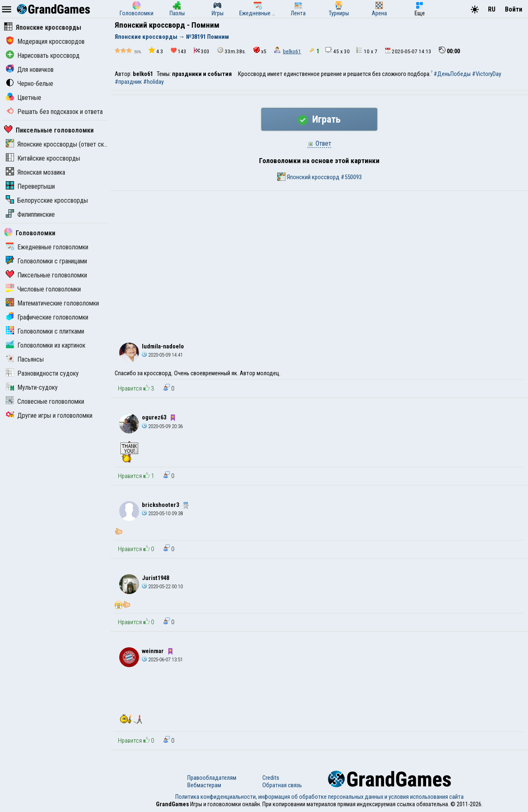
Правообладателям (212, 778)
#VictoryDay (487, 74)
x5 (260, 51)
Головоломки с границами (46, 261)
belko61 (292, 51)
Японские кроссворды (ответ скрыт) (61, 144)
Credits (271, 778)
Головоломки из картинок (46, 345)
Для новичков (30, 70)
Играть (319, 119)
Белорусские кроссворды (47, 200)
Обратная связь (282, 785)
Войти (514, 9)
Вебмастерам (204, 785)
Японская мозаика (35, 172)
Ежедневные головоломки (47, 247)
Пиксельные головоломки (49, 130)
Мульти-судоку (32, 387)
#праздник (128, 82)
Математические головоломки (52, 303)
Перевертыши (30, 186)
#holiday (153, 82)
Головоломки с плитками (45, 331)
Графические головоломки (47, 317)
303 (202, 51)
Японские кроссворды (43, 27)
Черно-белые (29, 84)
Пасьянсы (25, 359)
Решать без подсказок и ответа (54, 112)
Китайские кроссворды (43, 158)
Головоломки (30, 233)
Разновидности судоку (42, 373)
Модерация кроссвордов (45, 41)
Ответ (319, 143)
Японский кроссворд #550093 (319, 177)
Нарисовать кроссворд (43, 56)
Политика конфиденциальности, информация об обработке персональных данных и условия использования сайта (319, 797)
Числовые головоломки (43, 289)
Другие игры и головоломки (49, 415)
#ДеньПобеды (452, 74)
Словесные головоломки (45, 401)
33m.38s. (231, 51)
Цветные (24, 98)
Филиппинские (30, 214)
